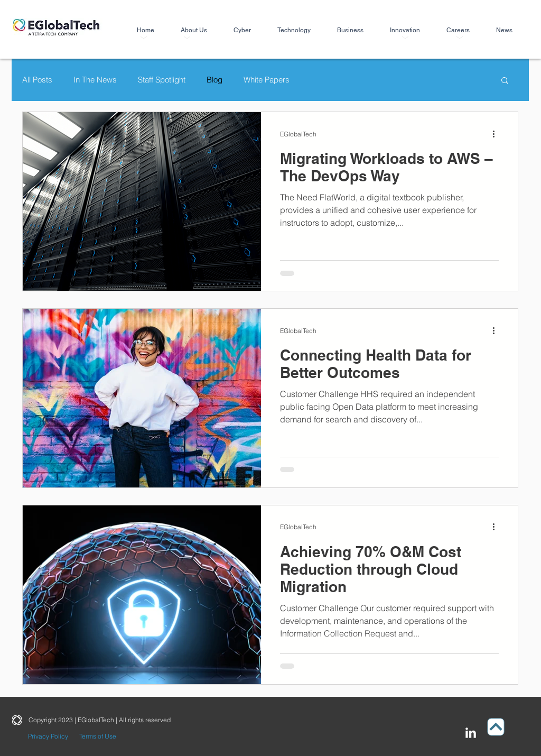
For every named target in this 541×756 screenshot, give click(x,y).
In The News (95, 80)
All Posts (37, 80)
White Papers (267, 80)
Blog (214, 80)
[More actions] (497, 134)
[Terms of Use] (97, 737)
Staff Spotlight (162, 80)
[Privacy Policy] (48, 737)
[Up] (496, 727)
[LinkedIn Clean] (471, 733)
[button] (505, 81)
